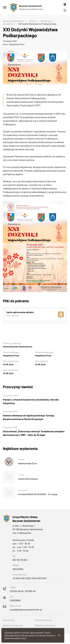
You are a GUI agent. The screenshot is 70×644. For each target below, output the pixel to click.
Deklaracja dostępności (13, 625)
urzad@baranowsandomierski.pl (26, 609)
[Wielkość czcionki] (65, 10)
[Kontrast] (65, 4)
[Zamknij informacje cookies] (59, 635)
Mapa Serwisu (9, 620)
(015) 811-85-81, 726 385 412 (23, 591)
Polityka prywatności (44, 620)
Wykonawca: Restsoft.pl (45, 625)
